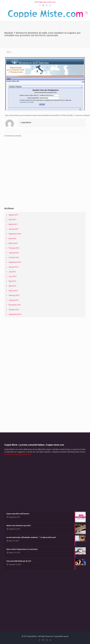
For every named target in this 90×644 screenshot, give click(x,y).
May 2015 (12, 281)
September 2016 (15, 234)
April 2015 (12, 286)
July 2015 (12, 272)
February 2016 (14, 248)
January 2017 (14, 229)
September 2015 (15, 262)
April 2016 (12, 239)
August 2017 (13, 215)
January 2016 (14, 253)
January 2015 (14, 300)
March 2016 (13, 243)
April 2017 (12, 220)
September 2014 (15, 314)
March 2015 (13, 291)
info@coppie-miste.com (46, 2)
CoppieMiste (26, 122)
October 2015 (14, 257)
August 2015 (13, 267)
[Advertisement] (45, 176)
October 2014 (14, 310)
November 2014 (15, 305)
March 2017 (13, 224)
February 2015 (14, 295)
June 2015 (13, 276)
